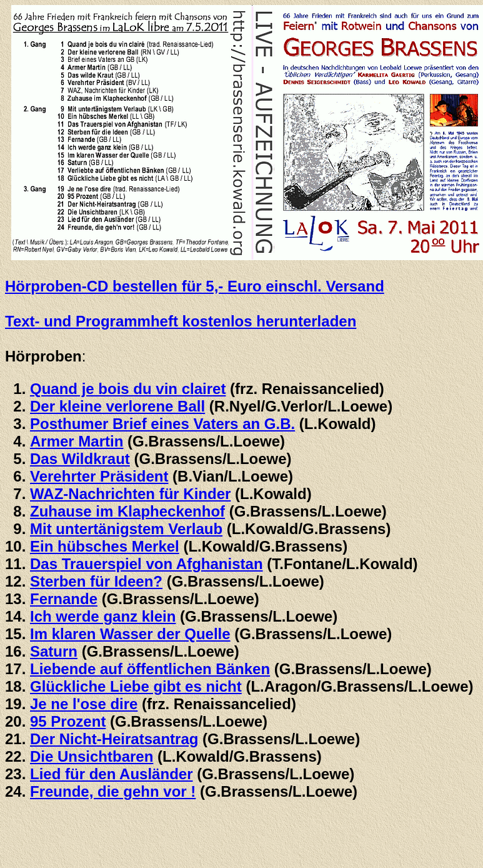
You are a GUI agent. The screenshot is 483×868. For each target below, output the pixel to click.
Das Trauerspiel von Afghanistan (147, 564)
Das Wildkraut (80, 459)
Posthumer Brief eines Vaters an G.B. (162, 424)
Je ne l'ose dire (84, 704)
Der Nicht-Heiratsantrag (114, 739)
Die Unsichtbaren (92, 756)
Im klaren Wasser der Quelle (130, 634)
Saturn (54, 651)
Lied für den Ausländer (111, 774)
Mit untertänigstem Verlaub (126, 529)
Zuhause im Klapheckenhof (127, 511)
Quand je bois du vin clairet (128, 389)
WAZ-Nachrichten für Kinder (130, 494)
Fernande (64, 599)
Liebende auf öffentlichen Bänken (150, 669)
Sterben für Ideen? (96, 581)
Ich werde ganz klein (103, 616)
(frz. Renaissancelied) (217, 704)
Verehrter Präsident (99, 476)
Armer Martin (77, 441)
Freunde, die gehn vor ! (113, 791)
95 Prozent (68, 721)
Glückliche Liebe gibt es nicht (136, 686)
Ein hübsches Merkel (105, 546)
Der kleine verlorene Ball (117, 406)
